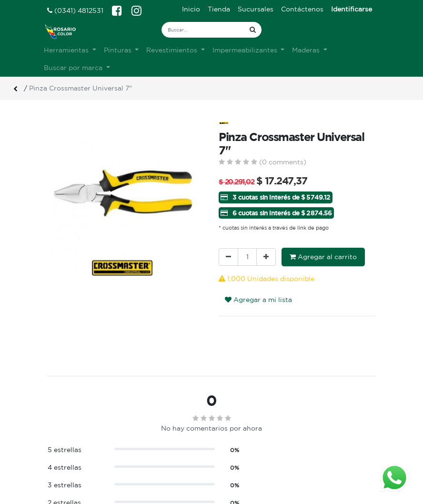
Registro (233, 469)
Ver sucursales (69, 458)
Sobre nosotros (158, 459)
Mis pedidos (238, 479)
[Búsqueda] (253, 30)
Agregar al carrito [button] (323, 257)
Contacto (148, 489)
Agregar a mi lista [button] (258, 300)
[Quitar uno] (228, 257)
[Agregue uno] (266, 257)
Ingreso (231, 459)
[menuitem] (191, 9)
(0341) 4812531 (75, 10)
